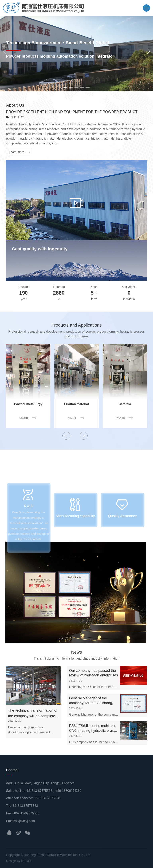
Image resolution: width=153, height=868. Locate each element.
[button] (148, 51)
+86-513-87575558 (25, 806)
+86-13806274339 (68, 791)
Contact (12, 770)
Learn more (17, 152)
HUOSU (27, 861)
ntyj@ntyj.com (25, 821)
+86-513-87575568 (39, 791)
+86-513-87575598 (47, 798)
